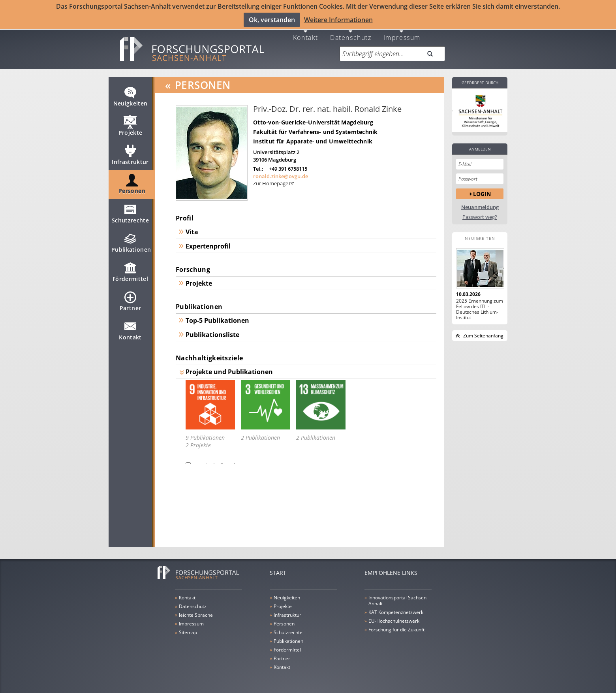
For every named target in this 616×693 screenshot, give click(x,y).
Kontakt (306, 34)
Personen (132, 185)
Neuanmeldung (480, 204)
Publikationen (131, 243)
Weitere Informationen (338, 20)
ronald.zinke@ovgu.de (281, 173)
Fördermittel (130, 273)
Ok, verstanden (272, 20)
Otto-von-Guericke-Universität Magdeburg (313, 120)
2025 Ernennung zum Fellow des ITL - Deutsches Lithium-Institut (480, 307)
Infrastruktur (130, 156)
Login (482, 191)
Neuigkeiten (131, 97)
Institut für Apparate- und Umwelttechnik (313, 138)
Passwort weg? (480, 214)
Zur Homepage (271, 181)
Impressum (402, 34)
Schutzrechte (130, 214)
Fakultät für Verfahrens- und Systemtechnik (316, 129)
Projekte (131, 126)
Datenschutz (351, 34)
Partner (130, 302)
